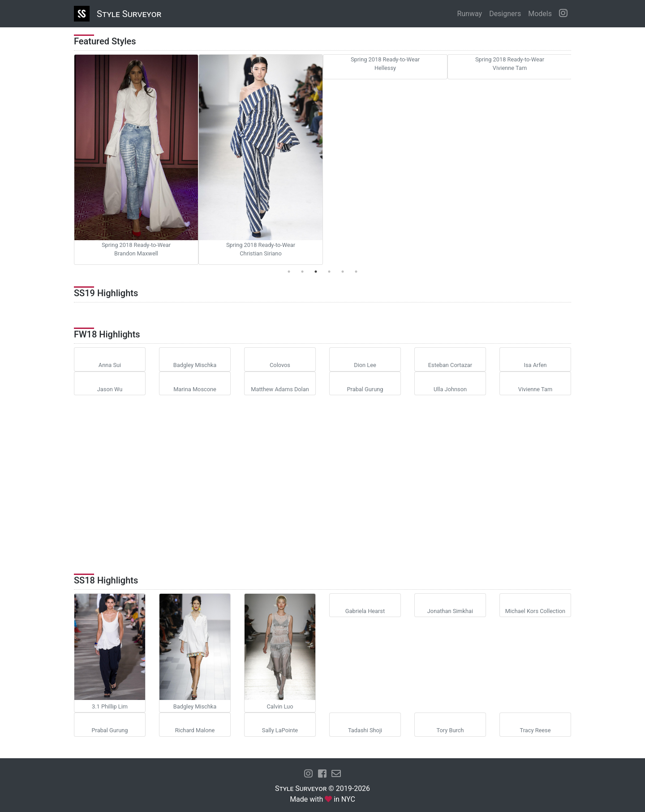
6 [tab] (356, 272)
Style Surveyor (129, 14)
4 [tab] (329, 272)
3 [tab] (316, 272)
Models (540, 14)
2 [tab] (302, 272)
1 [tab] (289, 272)
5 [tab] (343, 272)
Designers (505, 14)
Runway (469, 14)
